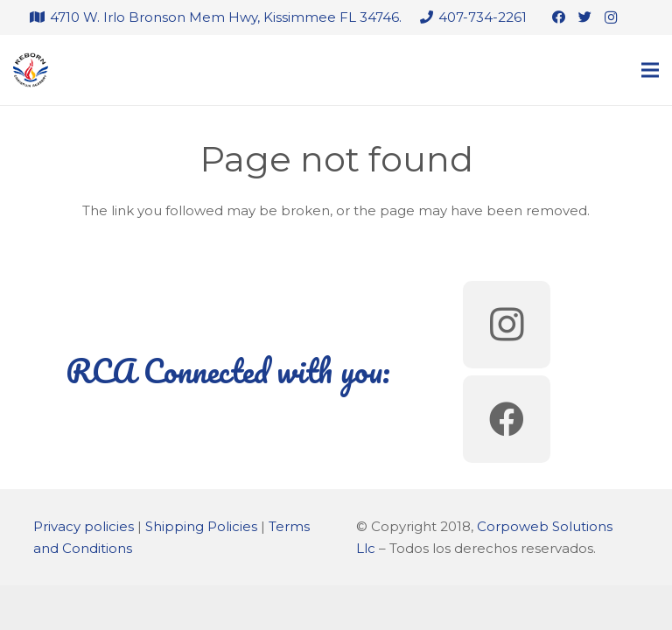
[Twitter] (584, 17)
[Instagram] (611, 17)
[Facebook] (558, 17)
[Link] (31, 70)
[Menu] (650, 70)
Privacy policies (84, 526)
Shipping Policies (201, 526)
